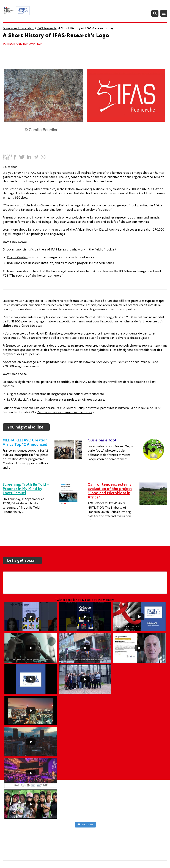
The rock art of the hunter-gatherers (36, 276)
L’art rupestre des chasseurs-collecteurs (64, 412)
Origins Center (17, 257)
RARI (10, 263)
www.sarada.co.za (15, 242)
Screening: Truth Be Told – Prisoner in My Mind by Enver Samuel (26, 489)
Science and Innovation (18, 28)
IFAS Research (46, 28)
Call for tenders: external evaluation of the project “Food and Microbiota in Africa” (110, 491)
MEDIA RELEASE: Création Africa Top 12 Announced (25, 442)
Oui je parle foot (102, 440)
